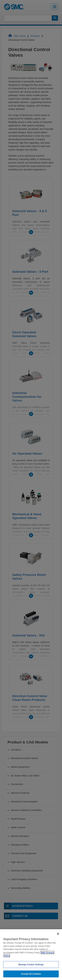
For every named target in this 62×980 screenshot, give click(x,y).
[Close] (58, 938)
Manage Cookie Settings (31, 968)
